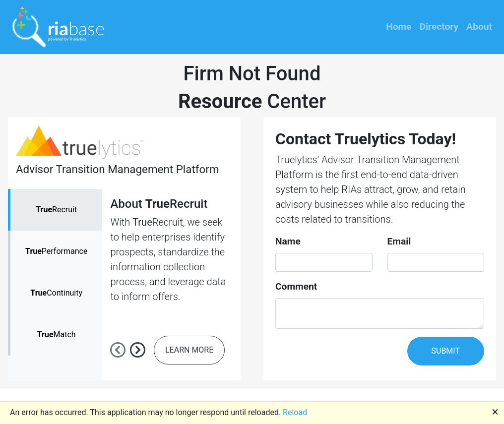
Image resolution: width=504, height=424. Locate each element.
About (479, 27)
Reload (295, 412)
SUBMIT (446, 351)
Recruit (56, 210)
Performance (56, 251)
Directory (439, 27)
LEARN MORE (189, 350)
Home (399, 27)
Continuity (56, 293)
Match (57, 334)
